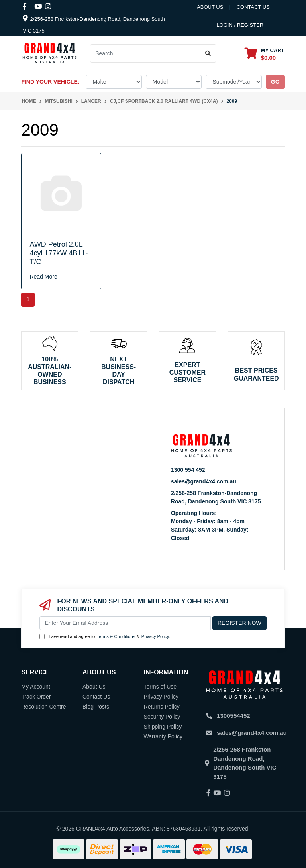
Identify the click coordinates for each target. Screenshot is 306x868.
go (275, 82)
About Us (210, 7)
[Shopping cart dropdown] (265, 54)
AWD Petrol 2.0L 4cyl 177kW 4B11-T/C (59, 253)
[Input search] (145, 53)
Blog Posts (96, 707)
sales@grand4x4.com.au (204, 481)
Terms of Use (160, 687)
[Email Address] (125, 623)
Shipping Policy (163, 727)
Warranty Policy (163, 736)
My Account (35, 687)
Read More (43, 277)
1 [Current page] (28, 299)
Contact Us (96, 697)
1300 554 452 (188, 470)
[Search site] (208, 53)
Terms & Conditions (116, 636)
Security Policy (162, 717)
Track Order (36, 697)
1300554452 (233, 716)
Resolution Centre (43, 707)
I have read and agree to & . (105, 637)
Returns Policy (162, 707)
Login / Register (240, 25)
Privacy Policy (155, 636)
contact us (253, 7)
